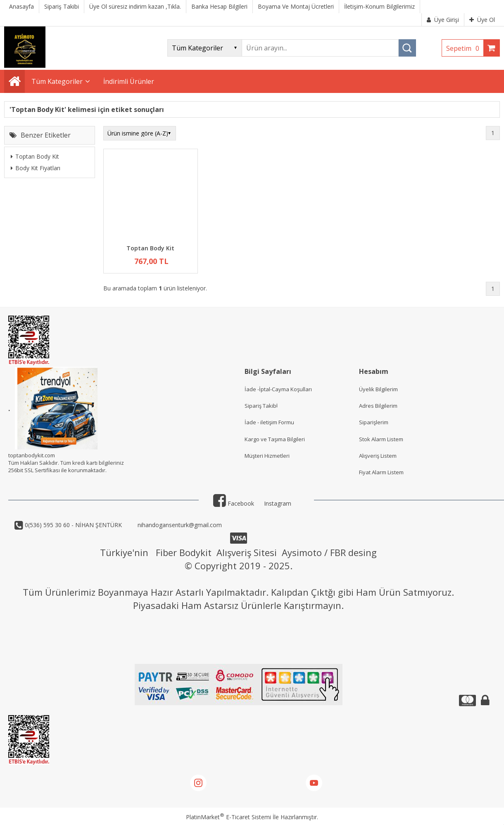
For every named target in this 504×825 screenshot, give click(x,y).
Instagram (278, 503)
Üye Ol (482, 20)
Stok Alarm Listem (381, 439)
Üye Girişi (443, 20)
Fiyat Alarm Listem (381, 472)
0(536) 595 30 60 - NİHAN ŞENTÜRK (73, 525)
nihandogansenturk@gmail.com (179, 525)
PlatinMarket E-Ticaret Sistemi (228, 817)
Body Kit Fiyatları (36, 168)
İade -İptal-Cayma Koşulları (278, 389)
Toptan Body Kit (35, 156)
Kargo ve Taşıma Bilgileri (275, 439)
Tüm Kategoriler (57, 81)
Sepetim (465, 48)
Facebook (234, 503)
